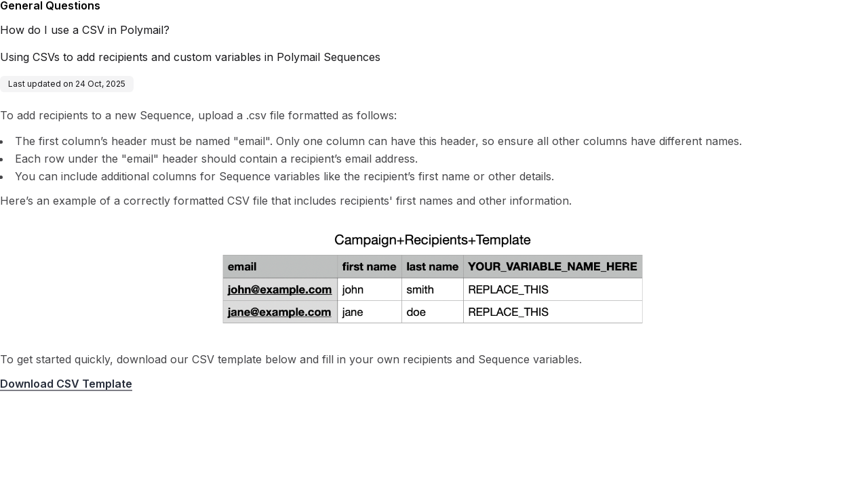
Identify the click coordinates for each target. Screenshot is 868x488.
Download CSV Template (66, 384)
